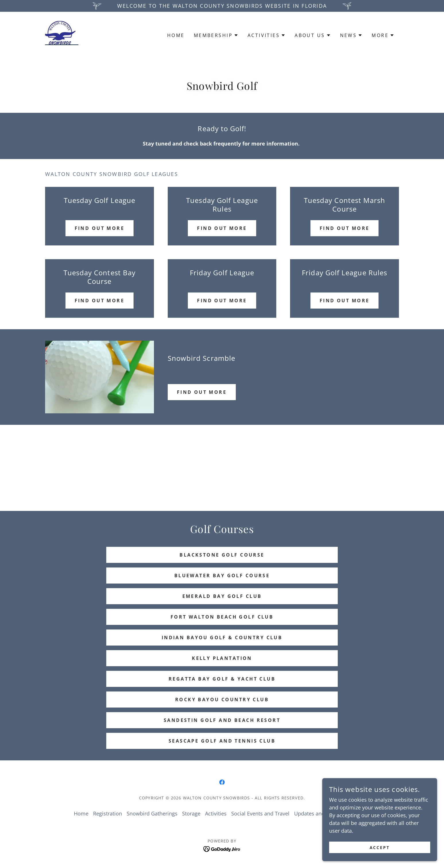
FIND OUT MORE (202, 392)
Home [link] (176, 35)
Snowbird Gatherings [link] (152, 813)
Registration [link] (108, 813)
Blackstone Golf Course (222, 555)
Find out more (100, 228)
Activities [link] (216, 813)
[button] (216, 35)
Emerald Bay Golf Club (222, 596)
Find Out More (222, 228)
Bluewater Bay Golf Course (222, 576)
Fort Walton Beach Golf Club (222, 617)
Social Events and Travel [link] (260, 813)
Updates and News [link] (317, 813)
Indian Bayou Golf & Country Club (222, 638)
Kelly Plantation (222, 658)
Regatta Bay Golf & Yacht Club (222, 679)
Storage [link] (191, 813)
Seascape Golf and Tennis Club (222, 741)
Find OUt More (345, 228)
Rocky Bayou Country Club (222, 700)
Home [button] (81, 813)
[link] (62, 34)
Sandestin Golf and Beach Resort (222, 720)
